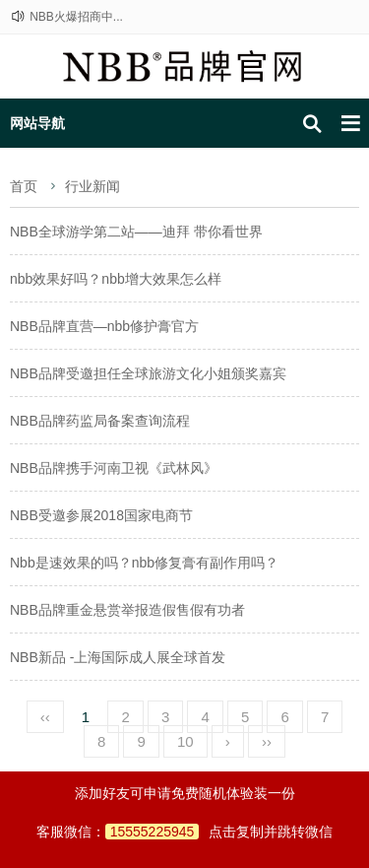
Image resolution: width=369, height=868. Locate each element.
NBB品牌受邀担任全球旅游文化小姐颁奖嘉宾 (148, 373)
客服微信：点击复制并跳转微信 (185, 832)
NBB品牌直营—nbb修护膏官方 (104, 326)
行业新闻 (92, 186)
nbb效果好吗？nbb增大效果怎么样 (116, 279)
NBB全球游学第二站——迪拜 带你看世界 (136, 232)
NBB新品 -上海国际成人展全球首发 (118, 657)
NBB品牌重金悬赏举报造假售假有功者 (127, 610)
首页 (24, 186)
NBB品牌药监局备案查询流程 (100, 421)
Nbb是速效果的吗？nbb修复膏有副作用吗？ (144, 563)
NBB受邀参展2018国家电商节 (101, 515)
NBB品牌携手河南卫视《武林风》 (114, 468)
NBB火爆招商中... (76, 17)
